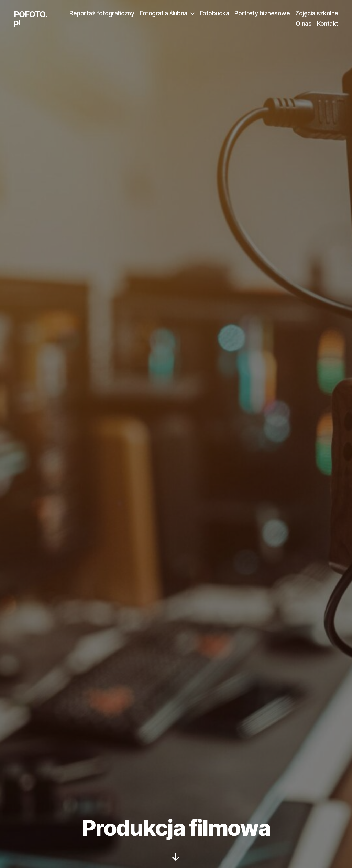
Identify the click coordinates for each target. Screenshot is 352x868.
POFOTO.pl (30, 19)
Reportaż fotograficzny (102, 13)
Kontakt (328, 24)
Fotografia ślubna (163, 13)
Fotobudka (214, 13)
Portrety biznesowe (262, 13)
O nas (304, 24)
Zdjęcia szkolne (317, 13)
